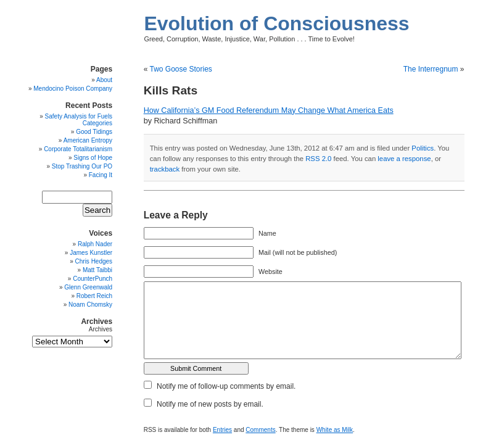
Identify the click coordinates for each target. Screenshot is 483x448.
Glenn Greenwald (88, 287)
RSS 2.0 (318, 159)
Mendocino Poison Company (73, 89)
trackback (165, 169)
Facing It (101, 175)
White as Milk (335, 430)
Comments (260, 430)
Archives (101, 329)
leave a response (404, 159)
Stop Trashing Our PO (82, 166)
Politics (423, 148)
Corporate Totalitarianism (78, 149)
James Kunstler (91, 253)
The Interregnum (431, 69)
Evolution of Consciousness (276, 23)
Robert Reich (94, 296)
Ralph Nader (95, 244)
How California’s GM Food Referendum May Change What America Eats (269, 110)
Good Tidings (94, 132)
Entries (222, 430)
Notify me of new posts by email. (210, 404)
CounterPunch (93, 279)
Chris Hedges (94, 261)
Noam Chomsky (90, 305)
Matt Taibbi (97, 270)
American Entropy (88, 140)
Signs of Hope (93, 158)
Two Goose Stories (180, 69)
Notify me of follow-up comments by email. (226, 386)
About (104, 80)
